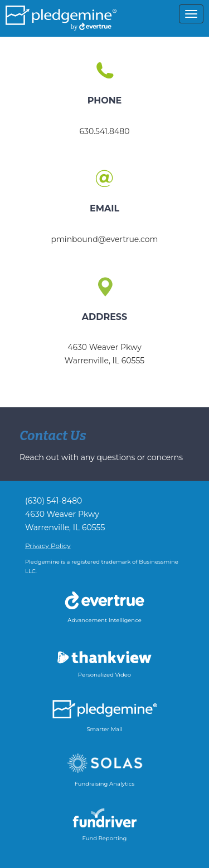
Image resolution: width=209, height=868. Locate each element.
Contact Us (53, 436)
